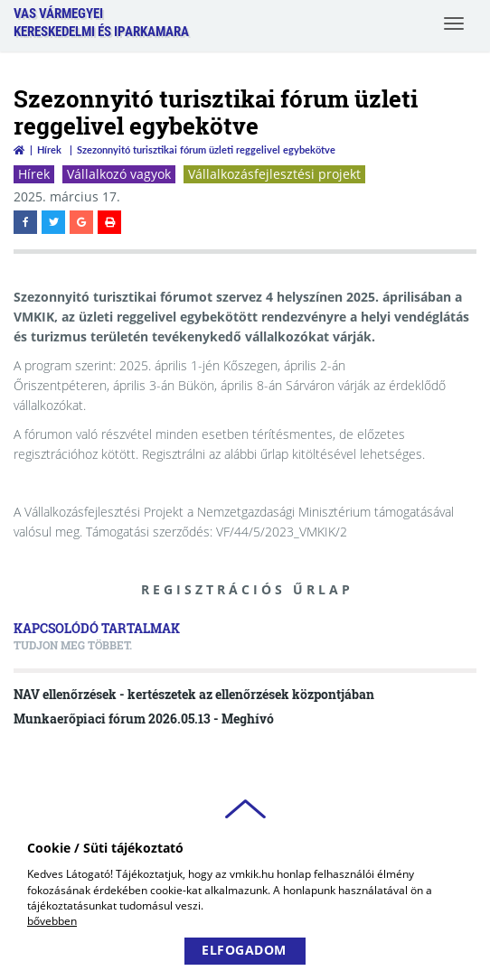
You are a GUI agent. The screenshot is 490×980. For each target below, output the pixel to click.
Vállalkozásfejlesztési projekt (274, 174)
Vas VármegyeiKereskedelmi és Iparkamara (101, 23)
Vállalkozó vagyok (119, 174)
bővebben (52, 921)
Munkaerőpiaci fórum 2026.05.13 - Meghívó (144, 719)
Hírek (49, 149)
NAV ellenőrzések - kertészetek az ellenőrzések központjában (194, 694)
